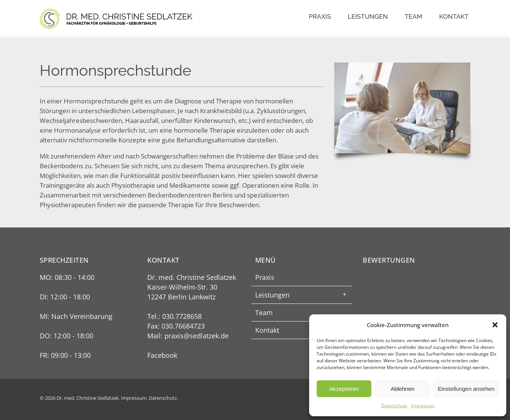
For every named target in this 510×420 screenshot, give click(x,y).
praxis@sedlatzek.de (197, 336)
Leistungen (368, 16)
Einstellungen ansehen (466, 389)
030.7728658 (182, 316)
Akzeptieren (344, 389)
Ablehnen (402, 389)
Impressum (423, 406)
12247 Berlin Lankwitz (181, 297)
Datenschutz (394, 406)
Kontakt (454, 16)
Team (414, 16)
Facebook (162, 355)
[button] (495, 325)
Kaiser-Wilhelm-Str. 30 (182, 287)
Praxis (320, 16)
